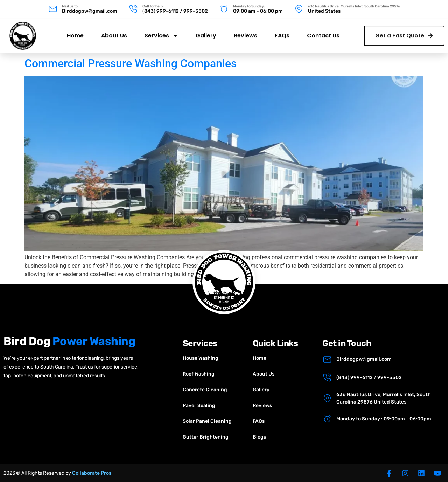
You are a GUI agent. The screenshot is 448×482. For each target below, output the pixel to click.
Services (161, 33)
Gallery (206, 32)
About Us (114, 32)
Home (75, 32)
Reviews (246, 32)
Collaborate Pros (92, 473)
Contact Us (323, 32)
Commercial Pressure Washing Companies (131, 63)
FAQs (282, 32)
